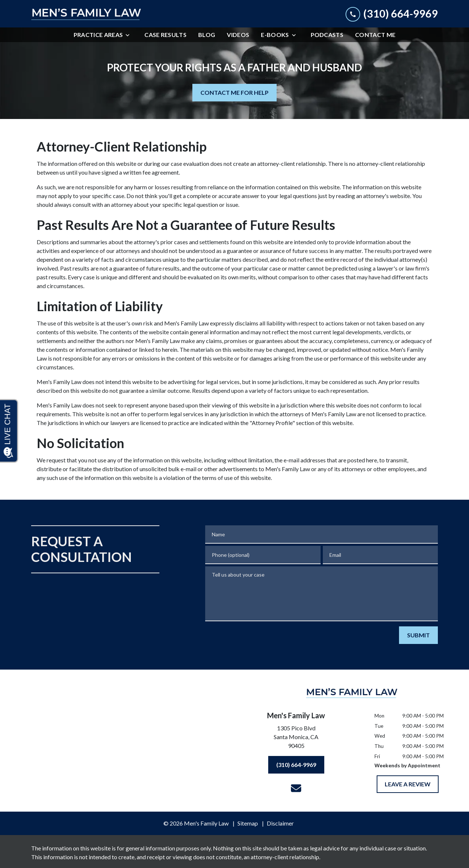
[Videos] (238, 35)
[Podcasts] (327, 35)
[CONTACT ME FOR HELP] (234, 93)
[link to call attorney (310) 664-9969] (392, 14)
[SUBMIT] (418, 635)
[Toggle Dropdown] (130, 35)
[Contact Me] (375, 35)
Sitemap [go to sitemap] (248, 823)
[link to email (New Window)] (296, 788)
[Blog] (207, 35)
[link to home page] (86, 14)
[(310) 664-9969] (296, 765)
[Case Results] (165, 35)
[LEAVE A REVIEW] (408, 784)
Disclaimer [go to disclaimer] (280, 823)
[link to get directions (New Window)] (296, 738)
